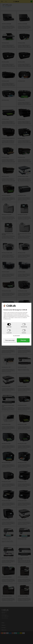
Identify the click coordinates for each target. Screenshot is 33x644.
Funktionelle (9, 333)
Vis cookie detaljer (16, 336)
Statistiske (24, 333)
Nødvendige (9, 327)
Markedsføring (24, 327)
